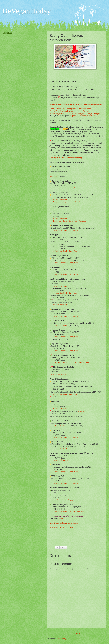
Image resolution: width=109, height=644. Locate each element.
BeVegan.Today (27, 11)
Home (77, 633)
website (56, 460)
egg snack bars (81, 411)
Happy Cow (73, 251)
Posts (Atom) (61, 639)
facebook (64, 230)
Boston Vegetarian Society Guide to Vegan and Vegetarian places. (76, 113)
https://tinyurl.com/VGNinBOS (83, 116)
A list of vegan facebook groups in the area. (64, 523)
